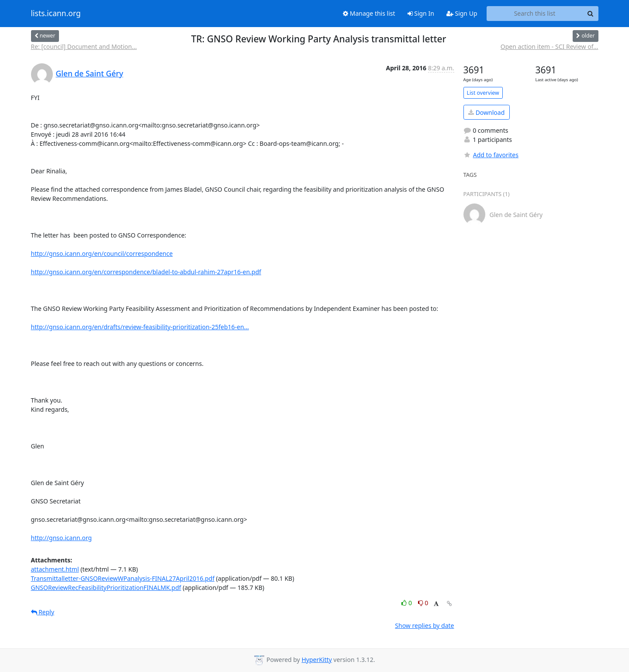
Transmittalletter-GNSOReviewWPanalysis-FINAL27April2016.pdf (123, 578)
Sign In (421, 13)
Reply (43, 612)
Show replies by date (424, 625)
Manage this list (369, 13)
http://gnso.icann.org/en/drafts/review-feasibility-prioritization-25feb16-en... (140, 327)
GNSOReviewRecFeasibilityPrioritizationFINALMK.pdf (106, 588)
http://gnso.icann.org (62, 538)
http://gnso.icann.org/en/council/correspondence (102, 253)
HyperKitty (316, 660)
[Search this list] (535, 14)
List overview (483, 93)
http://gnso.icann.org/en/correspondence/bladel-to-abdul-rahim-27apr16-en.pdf (146, 272)
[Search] (591, 14)
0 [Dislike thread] (423, 603)
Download (486, 112)
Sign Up (462, 13)
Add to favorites (491, 155)
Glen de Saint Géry (90, 73)
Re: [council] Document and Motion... (84, 47)
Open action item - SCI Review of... (550, 47)
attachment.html (55, 569)
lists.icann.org (56, 14)
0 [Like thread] (407, 603)
